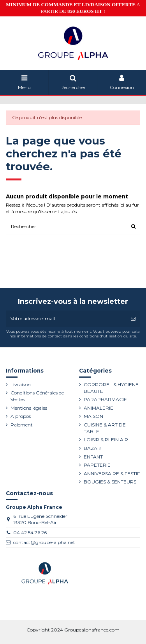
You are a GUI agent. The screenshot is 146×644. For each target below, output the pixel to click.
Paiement (22, 425)
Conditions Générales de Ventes (37, 396)
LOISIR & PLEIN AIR (106, 440)
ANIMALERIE (99, 408)
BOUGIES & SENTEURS (110, 482)
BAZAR (92, 448)
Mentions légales (29, 408)
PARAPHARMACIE (105, 399)
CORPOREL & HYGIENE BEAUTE (111, 388)
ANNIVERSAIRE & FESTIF (112, 474)
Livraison (21, 384)
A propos (21, 416)
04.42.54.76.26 (30, 533)
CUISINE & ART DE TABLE (105, 428)
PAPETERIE (97, 465)
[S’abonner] (133, 319)
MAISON (93, 416)
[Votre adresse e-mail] (66, 319)
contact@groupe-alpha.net (44, 542)
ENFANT (93, 457)
